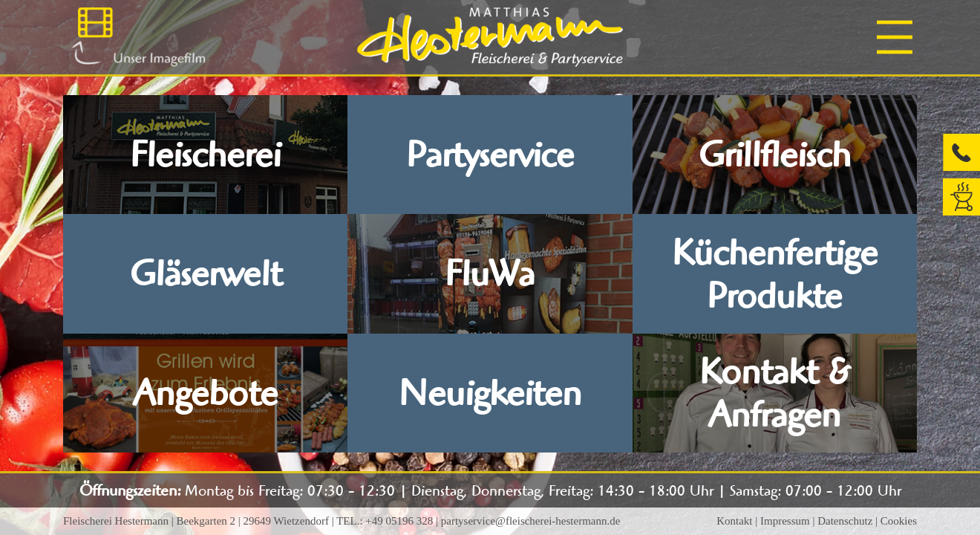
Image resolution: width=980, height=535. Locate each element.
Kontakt (734, 521)
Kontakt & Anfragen (775, 393)
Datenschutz (845, 521)
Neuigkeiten (490, 393)
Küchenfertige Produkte (775, 274)
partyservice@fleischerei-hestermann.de (531, 521)
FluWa (490, 273)
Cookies (899, 521)
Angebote (206, 393)
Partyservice (490, 155)
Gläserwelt (206, 273)
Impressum (785, 521)
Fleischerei (205, 155)
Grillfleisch (775, 155)
